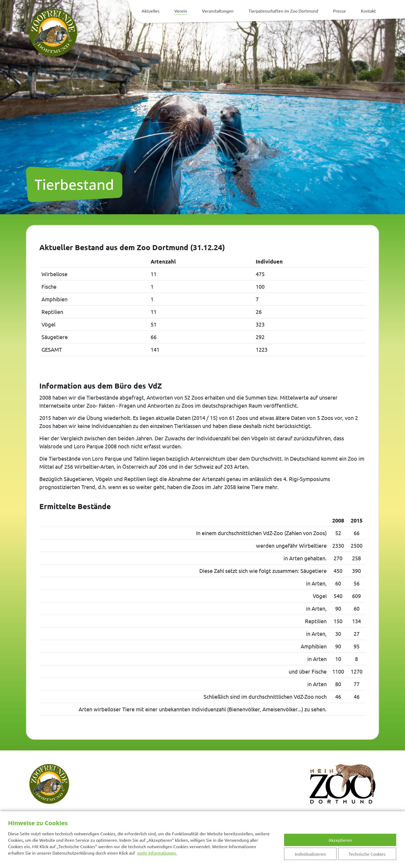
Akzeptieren (340, 840)
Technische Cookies (367, 854)
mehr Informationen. (157, 853)
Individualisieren (310, 854)
